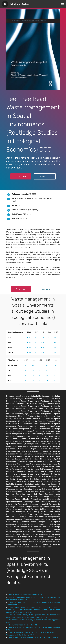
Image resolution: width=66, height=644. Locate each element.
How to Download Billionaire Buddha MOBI (25, 595)
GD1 (42, 337)
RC (55, 337)
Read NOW (21, 176)
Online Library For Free (19, 4)
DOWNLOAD (45, 176)
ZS (49, 337)
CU (35, 337)
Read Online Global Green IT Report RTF (24, 625)
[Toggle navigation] (63, 3)
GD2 (29, 337)
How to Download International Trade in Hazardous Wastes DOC (34, 637)
